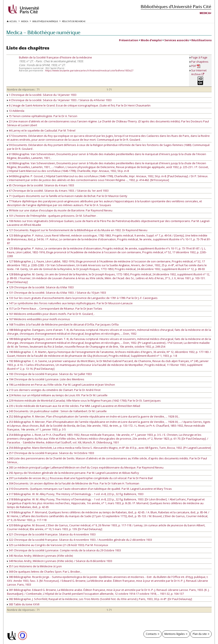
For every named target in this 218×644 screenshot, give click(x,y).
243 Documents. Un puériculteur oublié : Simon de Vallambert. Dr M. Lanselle (57, 411)
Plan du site (200, 634)
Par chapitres (200, 62)
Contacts (151, 634)
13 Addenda (16, 111)
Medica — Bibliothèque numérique (43, 32)
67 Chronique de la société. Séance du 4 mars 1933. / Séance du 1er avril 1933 (58, 191)
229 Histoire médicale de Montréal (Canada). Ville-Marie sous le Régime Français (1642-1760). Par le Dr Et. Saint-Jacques (84, 401)
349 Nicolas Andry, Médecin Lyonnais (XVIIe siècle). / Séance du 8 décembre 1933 (60, 561)
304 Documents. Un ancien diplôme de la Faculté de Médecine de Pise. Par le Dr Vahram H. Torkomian (73, 483)
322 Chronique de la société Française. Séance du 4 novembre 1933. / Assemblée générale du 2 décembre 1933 (80, 540)
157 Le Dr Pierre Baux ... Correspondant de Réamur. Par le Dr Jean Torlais (55, 309)
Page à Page (199, 57)
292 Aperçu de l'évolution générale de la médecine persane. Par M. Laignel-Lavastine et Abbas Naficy (73, 473)
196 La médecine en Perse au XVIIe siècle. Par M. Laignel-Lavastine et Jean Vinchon (61, 385)
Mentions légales (175, 634)
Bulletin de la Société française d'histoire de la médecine (55, 57)
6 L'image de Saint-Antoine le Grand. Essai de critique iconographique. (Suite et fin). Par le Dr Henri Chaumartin (79, 105)
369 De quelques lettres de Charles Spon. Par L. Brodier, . (44, 572)
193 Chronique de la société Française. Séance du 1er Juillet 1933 (49, 374)
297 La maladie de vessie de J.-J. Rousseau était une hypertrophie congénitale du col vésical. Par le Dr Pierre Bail (80, 478)
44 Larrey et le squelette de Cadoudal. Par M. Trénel (41, 130)
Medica (205, 13)
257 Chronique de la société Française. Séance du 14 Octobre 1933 (51, 453)
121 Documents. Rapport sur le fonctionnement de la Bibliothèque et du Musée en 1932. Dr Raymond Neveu (77, 230)
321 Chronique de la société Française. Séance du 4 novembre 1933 (51, 534)
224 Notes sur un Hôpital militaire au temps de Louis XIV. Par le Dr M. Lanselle (57, 395)
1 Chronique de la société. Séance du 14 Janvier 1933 (42, 95)
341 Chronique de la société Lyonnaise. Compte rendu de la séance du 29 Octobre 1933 (64, 550)
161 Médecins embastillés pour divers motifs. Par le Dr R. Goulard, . (51, 314)
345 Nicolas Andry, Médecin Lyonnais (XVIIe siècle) (40, 556)
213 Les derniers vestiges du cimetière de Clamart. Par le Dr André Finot (54, 390)
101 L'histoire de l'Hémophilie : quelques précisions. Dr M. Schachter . (52, 216)
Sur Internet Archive (199, 72)
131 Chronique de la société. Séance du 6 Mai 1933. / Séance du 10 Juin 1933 (57, 293)
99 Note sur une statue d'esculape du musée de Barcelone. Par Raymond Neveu (60, 210)
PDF (196, 66)
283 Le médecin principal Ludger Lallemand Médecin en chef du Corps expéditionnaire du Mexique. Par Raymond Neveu (85, 467)
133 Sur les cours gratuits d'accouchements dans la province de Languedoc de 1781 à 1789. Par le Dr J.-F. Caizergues (82, 298)
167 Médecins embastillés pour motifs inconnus (39, 319)
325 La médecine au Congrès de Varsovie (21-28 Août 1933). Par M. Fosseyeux (58, 545)
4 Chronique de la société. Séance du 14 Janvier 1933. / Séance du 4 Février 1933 (59, 100)
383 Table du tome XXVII (23, 604)
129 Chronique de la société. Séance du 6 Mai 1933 (40, 287)
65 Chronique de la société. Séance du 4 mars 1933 (41, 185)
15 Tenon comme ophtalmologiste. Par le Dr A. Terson (42, 116)
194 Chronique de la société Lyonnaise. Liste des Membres (46, 379)
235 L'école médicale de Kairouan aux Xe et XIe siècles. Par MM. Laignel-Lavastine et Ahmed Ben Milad (74, 406)
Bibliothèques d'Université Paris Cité (176, 6)
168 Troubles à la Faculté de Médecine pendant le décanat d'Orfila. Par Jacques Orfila (63, 324)
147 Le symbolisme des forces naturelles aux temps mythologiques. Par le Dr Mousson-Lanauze (70, 303)
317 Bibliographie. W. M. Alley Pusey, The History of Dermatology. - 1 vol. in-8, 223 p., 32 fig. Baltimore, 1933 (75, 494)
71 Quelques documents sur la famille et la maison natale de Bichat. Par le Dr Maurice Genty (67, 196)
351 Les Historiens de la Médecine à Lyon (34, 566)
